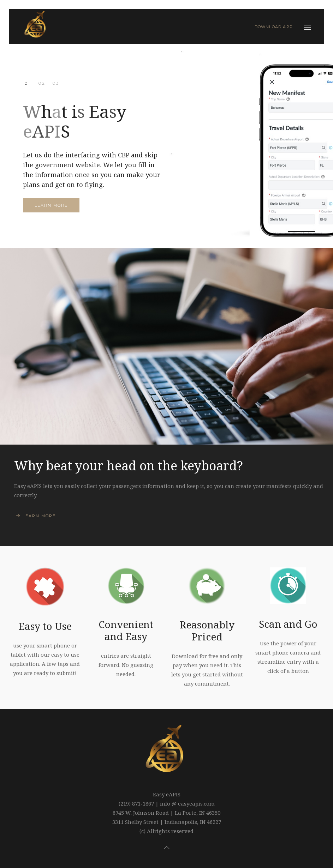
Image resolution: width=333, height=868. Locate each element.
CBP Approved (41, 83)
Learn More (39, 516)
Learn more (51, 205)
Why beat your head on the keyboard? (129, 465)
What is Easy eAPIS (27, 83)
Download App (274, 27)
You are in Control (56, 83)
